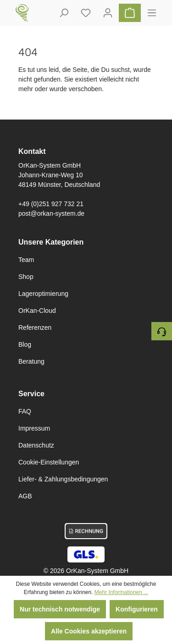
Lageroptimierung (43, 294)
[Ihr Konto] (108, 13)
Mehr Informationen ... (121, 592)
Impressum (34, 428)
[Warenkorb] (130, 13)
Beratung (31, 361)
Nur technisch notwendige (60, 609)
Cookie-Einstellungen (49, 462)
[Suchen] (64, 13)
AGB (25, 496)
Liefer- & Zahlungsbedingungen (63, 479)
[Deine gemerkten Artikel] (86, 13)
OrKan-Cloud (37, 311)
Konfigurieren (137, 609)
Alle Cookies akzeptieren (89, 631)
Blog (25, 344)
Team (26, 260)
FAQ (25, 411)
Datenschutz (36, 445)
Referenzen (35, 327)
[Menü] (152, 13)
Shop (26, 277)
